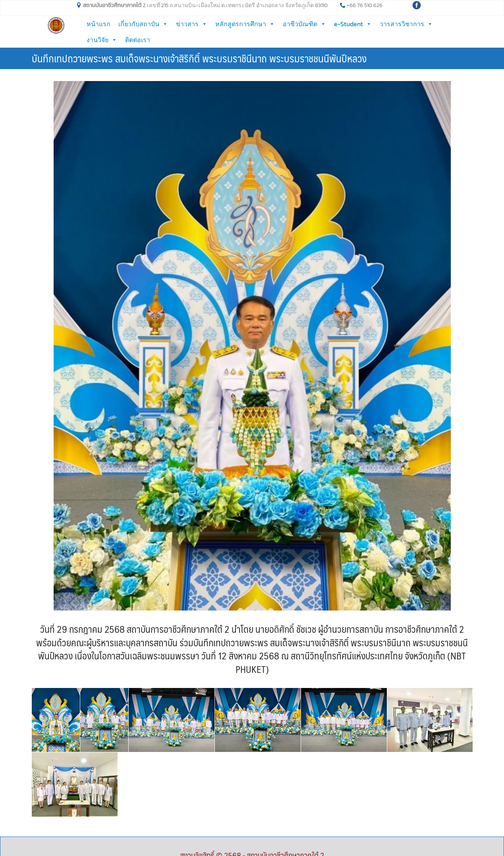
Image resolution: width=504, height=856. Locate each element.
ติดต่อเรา (138, 40)
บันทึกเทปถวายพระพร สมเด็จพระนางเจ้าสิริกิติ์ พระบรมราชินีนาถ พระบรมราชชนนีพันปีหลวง (199, 58)
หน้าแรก (98, 24)
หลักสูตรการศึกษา (245, 24)
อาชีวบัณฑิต (304, 24)
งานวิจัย (102, 40)
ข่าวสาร (192, 24)
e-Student (353, 24)
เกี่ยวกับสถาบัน (143, 24)
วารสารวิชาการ (406, 24)
